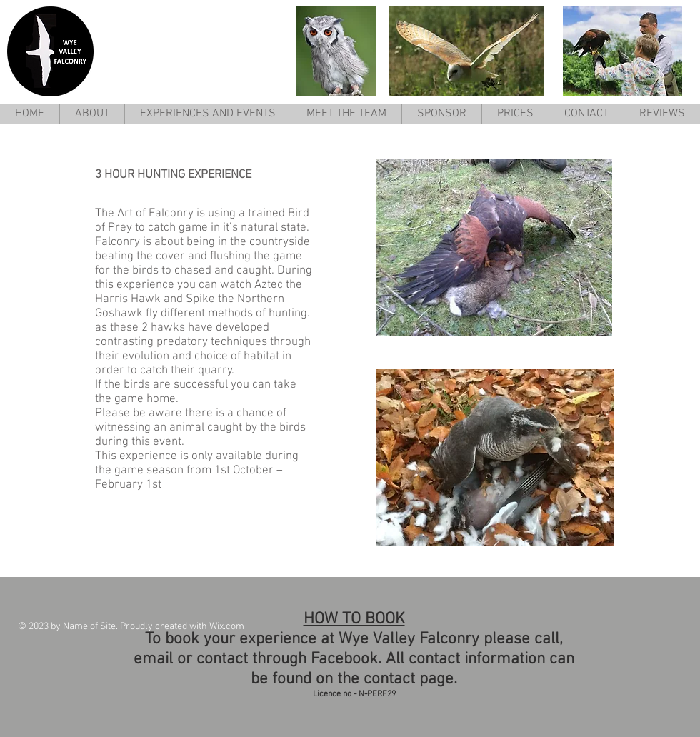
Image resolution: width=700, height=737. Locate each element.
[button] (207, 114)
